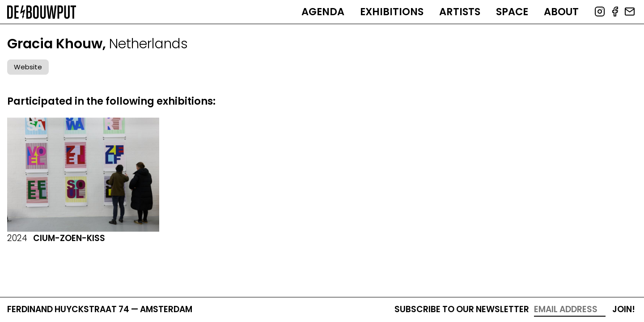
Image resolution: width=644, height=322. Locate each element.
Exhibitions (392, 12)
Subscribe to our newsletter (462, 309)
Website (28, 67)
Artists (460, 12)
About (561, 12)
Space (512, 12)
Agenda (323, 12)
